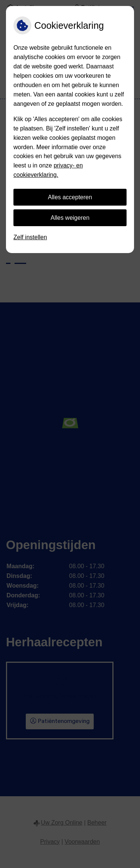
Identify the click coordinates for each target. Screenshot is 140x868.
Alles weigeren (70, 218)
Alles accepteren (70, 197)
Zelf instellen (30, 237)
